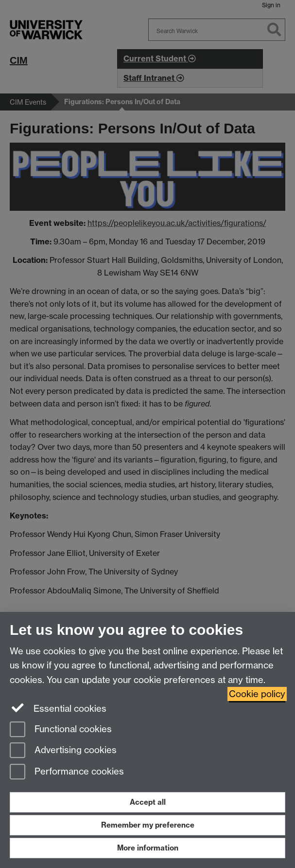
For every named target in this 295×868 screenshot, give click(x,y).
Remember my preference (148, 825)
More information (148, 848)
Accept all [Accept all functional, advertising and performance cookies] (148, 802)
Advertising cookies (63, 751)
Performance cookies (67, 772)
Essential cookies (58, 708)
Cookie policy (257, 694)
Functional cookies (61, 730)
